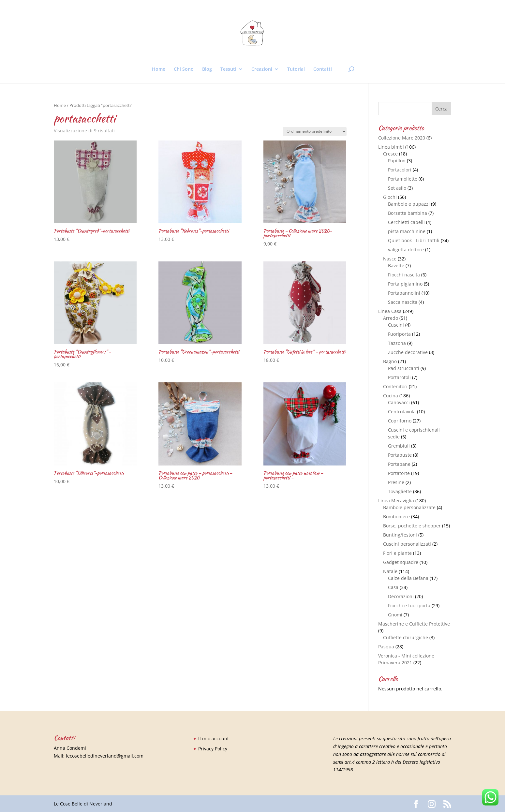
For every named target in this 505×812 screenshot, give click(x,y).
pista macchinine (407, 231)
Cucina (391, 396)
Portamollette (403, 179)
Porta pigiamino (405, 284)
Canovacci (399, 402)
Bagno (390, 361)
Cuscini (396, 325)
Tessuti (228, 69)
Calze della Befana (408, 578)
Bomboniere (396, 517)
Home (159, 69)
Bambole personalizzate (409, 507)
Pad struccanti (404, 368)
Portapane (399, 464)
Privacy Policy (213, 749)
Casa (393, 587)
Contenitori (395, 386)
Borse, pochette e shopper (412, 526)
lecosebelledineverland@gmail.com (105, 756)
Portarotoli (399, 377)
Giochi (390, 197)
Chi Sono (184, 69)
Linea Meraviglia (396, 501)
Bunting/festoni (400, 535)
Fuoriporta (399, 334)
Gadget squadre (401, 562)
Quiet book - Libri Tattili (414, 240)
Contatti (323, 69)
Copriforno (400, 421)
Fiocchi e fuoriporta (409, 605)
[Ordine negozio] (315, 132)
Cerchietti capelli (406, 222)
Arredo (391, 318)
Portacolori (400, 170)
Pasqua (386, 647)
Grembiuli (399, 446)
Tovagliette (400, 491)
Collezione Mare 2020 (402, 138)
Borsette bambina (408, 213)
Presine (396, 482)
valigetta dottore (406, 250)
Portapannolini (404, 293)
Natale (390, 571)
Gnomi (395, 615)
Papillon (397, 161)
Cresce (390, 154)
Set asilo (397, 188)
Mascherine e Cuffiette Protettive (414, 624)
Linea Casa (390, 311)
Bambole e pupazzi (409, 204)
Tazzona (397, 343)
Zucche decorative (408, 352)
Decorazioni (401, 596)
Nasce (390, 259)
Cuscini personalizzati (407, 544)
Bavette (396, 266)
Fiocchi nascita (404, 275)
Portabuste (400, 455)
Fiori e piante (397, 553)
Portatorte (399, 473)
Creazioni (262, 69)
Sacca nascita (403, 302)
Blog (207, 69)
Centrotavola (402, 412)
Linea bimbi (391, 147)
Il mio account (214, 738)
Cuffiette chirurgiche (406, 637)
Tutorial (296, 69)
